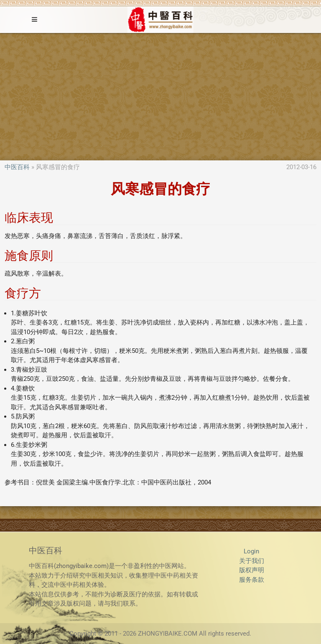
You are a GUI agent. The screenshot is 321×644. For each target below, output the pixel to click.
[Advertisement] (160, 96)
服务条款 (252, 580)
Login (251, 551)
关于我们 (252, 561)
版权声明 (252, 570)
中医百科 (17, 167)
